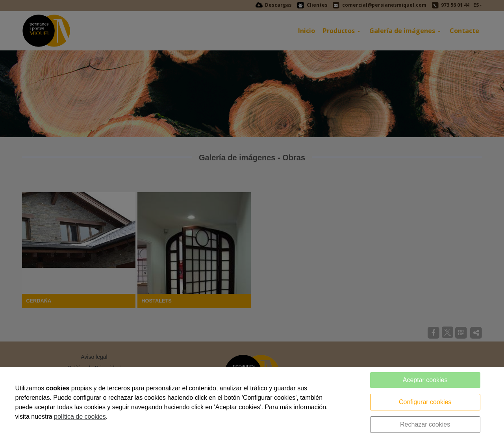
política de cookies (80, 417)
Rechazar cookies (425, 424)
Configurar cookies (425, 402)
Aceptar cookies (425, 380)
